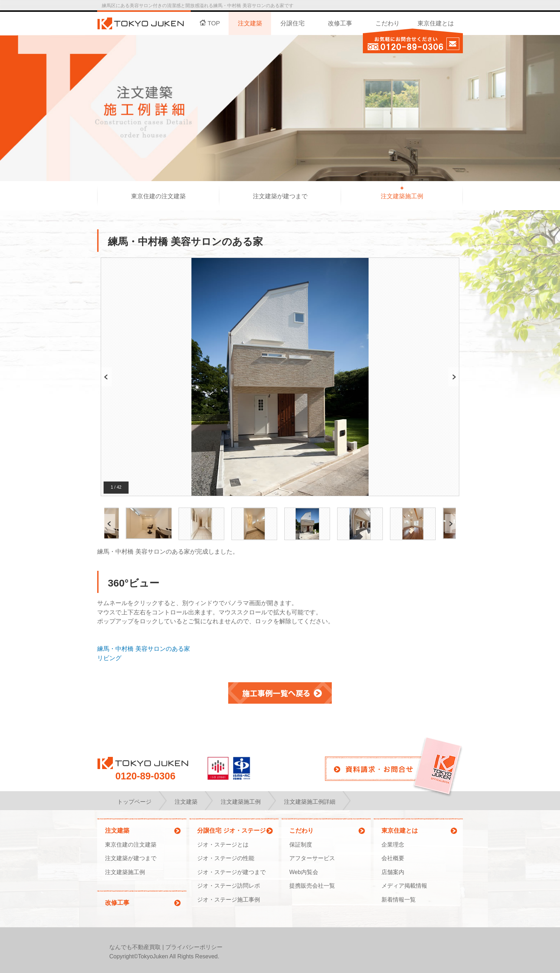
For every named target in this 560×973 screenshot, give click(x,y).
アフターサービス (312, 858)
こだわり (387, 23)
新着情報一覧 (399, 900)
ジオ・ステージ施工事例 (229, 900)
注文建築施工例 (402, 196)
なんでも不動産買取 (135, 947)
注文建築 (250, 23)
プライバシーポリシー (194, 947)
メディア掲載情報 (404, 886)
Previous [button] (106, 377)
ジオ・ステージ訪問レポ (229, 886)
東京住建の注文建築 (158, 196)
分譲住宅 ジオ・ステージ (231, 831)
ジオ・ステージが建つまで (231, 872)
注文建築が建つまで (280, 196)
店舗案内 (393, 872)
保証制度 (301, 845)
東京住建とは (436, 23)
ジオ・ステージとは (223, 845)
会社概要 (393, 858)
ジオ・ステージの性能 (226, 858)
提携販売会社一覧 (312, 886)
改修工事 (340, 23)
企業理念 (393, 845)
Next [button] (453, 377)
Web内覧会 (304, 872)
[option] (280, 377)
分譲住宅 (292, 23)
